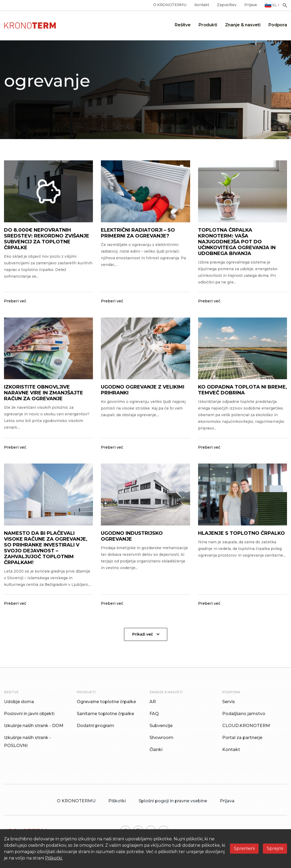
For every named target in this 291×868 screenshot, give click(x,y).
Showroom (161, 738)
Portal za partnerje (242, 738)
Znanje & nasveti (243, 25)
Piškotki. (54, 858)
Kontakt (202, 5)
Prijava (251, 5)
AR (153, 702)
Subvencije (161, 726)
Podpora (278, 25)
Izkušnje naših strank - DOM (34, 726)
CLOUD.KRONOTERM (246, 726)
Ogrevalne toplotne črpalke (106, 702)
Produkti (208, 25)
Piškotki (117, 801)
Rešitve (183, 25)
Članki (156, 750)
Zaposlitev (227, 5)
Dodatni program (95, 726)
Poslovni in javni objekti (29, 714)
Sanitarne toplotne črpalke (105, 714)
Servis (229, 702)
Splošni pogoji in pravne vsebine (173, 801)
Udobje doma (19, 702)
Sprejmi (275, 848)
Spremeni (244, 848)
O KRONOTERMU (170, 5)
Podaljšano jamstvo (244, 714)
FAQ (154, 714)
